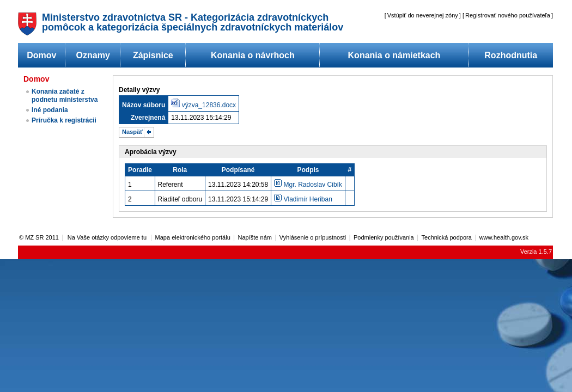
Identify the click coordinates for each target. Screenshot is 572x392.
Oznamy (93, 55)
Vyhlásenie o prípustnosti (313, 237)
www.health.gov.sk (504, 237)
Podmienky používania (384, 237)
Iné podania (50, 110)
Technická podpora (447, 237)
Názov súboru (144, 105)
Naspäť (132, 132)
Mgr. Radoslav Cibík (308, 185)
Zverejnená (148, 118)
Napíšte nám (255, 237)
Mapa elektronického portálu (193, 237)
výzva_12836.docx (209, 105)
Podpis (308, 170)
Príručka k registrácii (64, 120)
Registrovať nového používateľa (508, 15)
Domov (41, 55)
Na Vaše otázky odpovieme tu (108, 237)
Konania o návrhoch (253, 55)
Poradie (140, 170)
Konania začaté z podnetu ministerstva (65, 96)
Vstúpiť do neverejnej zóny (423, 15)
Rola (180, 170)
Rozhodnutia (511, 55)
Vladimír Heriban (303, 199)
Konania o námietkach (394, 55)
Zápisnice (153, 55)
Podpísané (238, 170)
